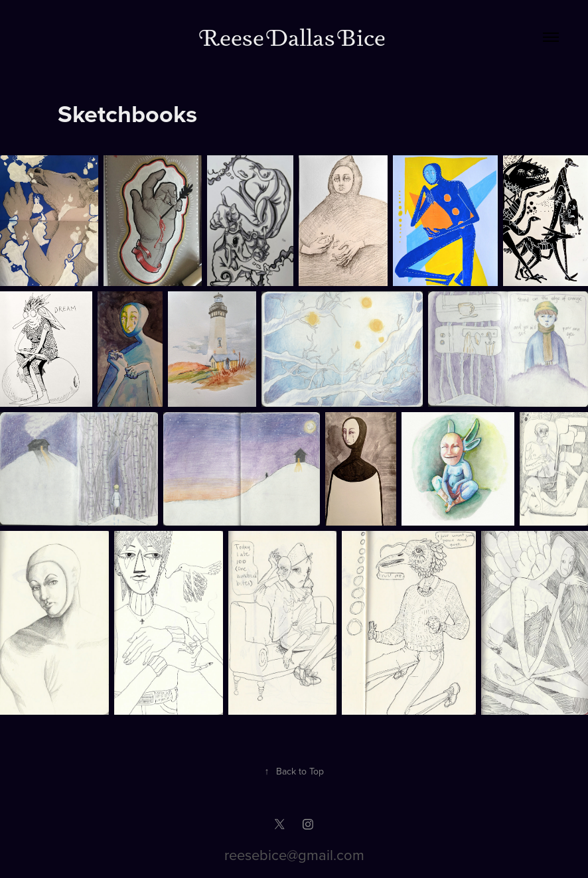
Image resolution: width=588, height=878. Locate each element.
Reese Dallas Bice (294, 37)
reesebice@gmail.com (294, 854)
